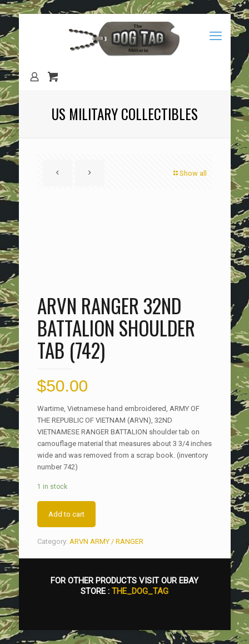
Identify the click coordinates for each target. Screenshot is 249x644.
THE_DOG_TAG (140, 591)
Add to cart (66, 514)
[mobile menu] (216, 36)
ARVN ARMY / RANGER (106, 541)
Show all (190, 173)
